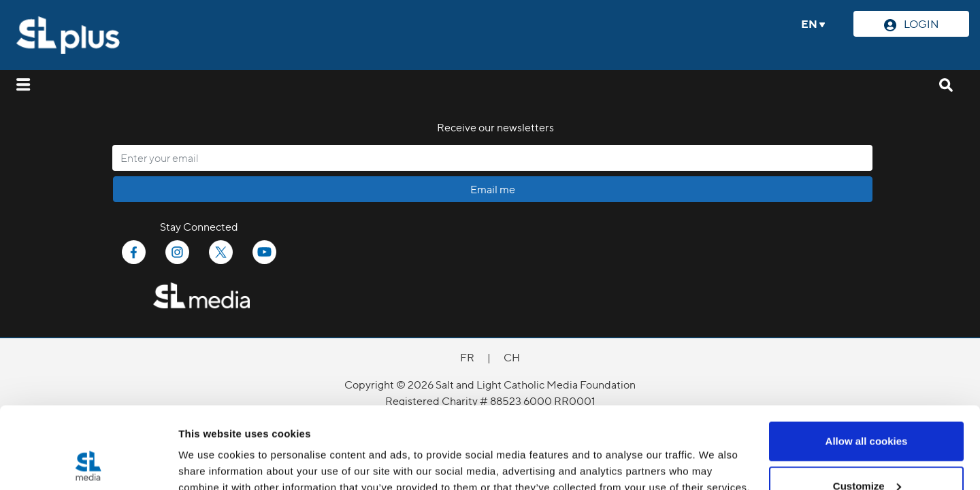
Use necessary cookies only (866, 454)
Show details (210, 448)
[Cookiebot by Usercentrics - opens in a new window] (88, 463)
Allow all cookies (867, 364)
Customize (867, 409)
